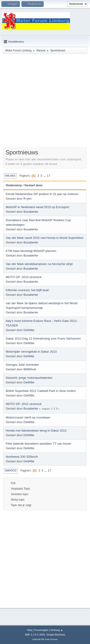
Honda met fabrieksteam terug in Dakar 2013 (36, 431)
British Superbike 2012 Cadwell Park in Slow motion (41, 391)
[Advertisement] (45, 101)
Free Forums (51, 639)
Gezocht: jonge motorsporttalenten (29, 378)
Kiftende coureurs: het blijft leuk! (27, 290)
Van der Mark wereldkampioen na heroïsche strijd (39, 264)
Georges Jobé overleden (22, 365)
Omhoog (11, 471)
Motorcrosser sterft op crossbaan (28, 417)
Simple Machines (56, 635)
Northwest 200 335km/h (22, 457)
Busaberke (31, 212)
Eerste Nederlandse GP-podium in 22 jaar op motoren (42, 194)
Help (29, 630)
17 (49, 176)
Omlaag (10, 176)
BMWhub (30, 369)
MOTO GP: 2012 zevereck (24, 404)
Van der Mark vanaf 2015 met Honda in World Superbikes (45, 238)
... (45, 176)
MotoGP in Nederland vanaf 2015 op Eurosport (37, 207)
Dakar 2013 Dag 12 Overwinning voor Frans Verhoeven (43, 339)
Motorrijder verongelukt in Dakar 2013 (31, 352)
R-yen (28, 199)
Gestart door (33, 185)
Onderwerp (14, 185)
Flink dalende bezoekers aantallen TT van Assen (38, 444)
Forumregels (41, 630)
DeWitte (29, 330)
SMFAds (37, 639)
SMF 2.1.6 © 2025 (35, 635)
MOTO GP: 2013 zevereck (24, 277)
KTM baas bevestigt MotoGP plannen (31, 251)
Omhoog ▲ (57, 630)
